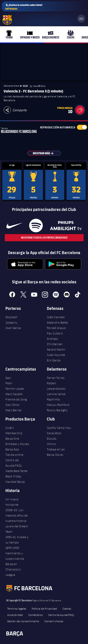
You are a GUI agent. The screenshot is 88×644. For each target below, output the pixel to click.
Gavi (8, 378)
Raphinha (53, 399)
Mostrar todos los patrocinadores (44, 238)
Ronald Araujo (56, 328)
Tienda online (14, 455)
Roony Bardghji (57, 410)
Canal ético (54, 433)
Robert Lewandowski (56, 386)
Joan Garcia (13, 328)
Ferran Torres (56, 378)
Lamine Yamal (56, 394)
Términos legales (17, 608)
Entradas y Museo (17, 444)
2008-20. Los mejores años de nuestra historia (17, 515)
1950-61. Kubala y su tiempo (17, 540)
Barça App (12, 449)
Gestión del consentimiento (23, 621)
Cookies (67, 608)
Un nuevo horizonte (12, 502)
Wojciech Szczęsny (11, 320)
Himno (51, 444)
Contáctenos (36, 615)
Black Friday (13, 476)
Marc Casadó (14, 394)
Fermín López (15, 389)
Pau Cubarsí (55, 333)
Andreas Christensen (55, 341)
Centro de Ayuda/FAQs (14, 463)
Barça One (12, 438)
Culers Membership (14, 430)
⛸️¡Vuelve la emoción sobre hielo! (24, 7)
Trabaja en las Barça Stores (56, 452)
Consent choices (54, 621)
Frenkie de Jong (16, 399)
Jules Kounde (56, 355)
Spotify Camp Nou (59, 428)
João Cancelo (56, 317)
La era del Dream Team (17, 529)
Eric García (54, 360)
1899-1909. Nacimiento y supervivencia (15, 553)
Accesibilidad (15, 615)
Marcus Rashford (58, 405)
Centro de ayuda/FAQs (61, 615)
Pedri (9, 383)
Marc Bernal (13, 410)
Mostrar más (46, 153)
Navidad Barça (15, 482)
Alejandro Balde (57, 322)
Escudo (52, 438)
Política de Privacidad (44, 608)
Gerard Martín (56, 349)
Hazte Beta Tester (17, 471)
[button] (80, 110)
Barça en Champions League (13, 569)
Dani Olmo (12, 405)
